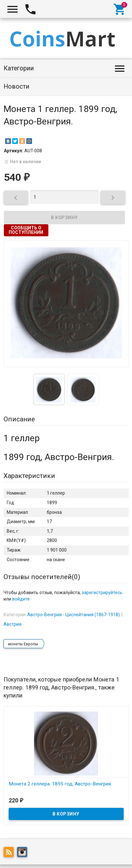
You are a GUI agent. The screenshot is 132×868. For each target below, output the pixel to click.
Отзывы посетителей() (42, 577)
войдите (21, 599)
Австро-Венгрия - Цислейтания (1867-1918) (74, 615)
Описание (19, 419)
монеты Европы (23, 644)
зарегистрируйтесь (102, 593)
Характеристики (29, 476)
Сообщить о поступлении (26, 230)
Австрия (12, 624)
